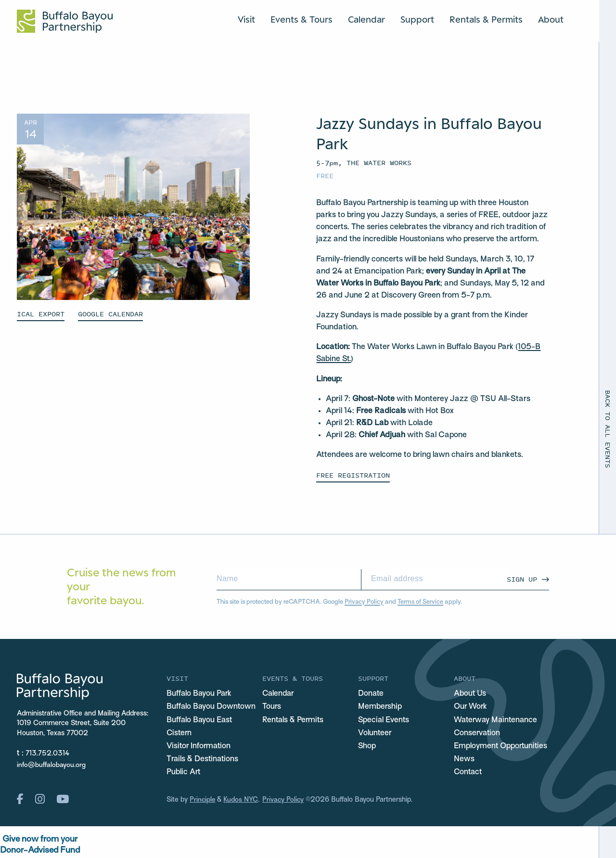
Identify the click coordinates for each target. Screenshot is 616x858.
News (464, 760)
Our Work (471, 707)
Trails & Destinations (204, 760)
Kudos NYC (242, 801)
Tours (272, 707)
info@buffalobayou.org (51, 765)
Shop (367, 747)
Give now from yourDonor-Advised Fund (40, 847)
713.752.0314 (48, 754)
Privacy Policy (364, 602)
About (551, 19)
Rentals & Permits (486, 19)
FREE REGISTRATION (353, 475)
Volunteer (375, 734)
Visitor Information (200, 747)
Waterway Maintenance (497, 720)
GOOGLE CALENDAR (110, 314)
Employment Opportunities (501, 747)
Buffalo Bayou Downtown (212, 707)
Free (325, 175)
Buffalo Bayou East (200, 720)
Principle (203, 801)
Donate (371, 694)
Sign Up (522, 579)
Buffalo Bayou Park (200, 694)
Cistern (180, 734)
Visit (246, 19)
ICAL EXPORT (41, 314)
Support (417, 19)
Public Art (184, 773)
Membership (380, 707)
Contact (469, 773)
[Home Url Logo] (65, 21)
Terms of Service (420, 602)
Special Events (384, 720)
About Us (470, 694)
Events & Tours (302, 19)
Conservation (478, 734)
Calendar (366, 19)
